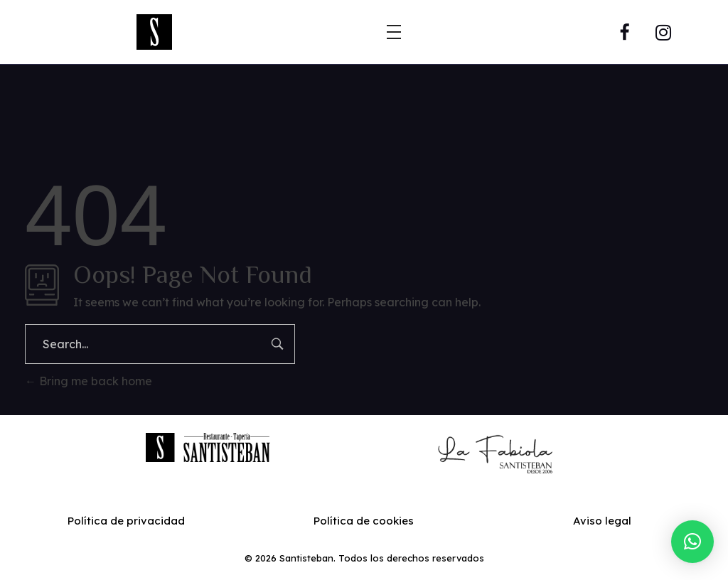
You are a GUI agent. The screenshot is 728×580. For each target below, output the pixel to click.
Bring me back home (89, 381)
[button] (692, 542)
